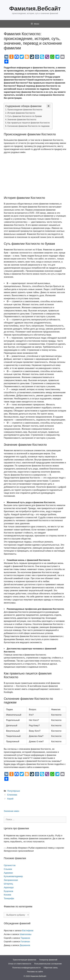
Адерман (8, 873)
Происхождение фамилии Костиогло (25, 110)
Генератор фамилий (48, 960)
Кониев (7, 895)
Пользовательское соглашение (48, 964)
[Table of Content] (49, 106)
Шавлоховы (26, 934)
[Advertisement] (35, 175)
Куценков (8, 891)
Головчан (25, 942)
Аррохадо (9, 887)
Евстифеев (28, 931)
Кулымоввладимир (13, 876)
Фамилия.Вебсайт (35, 8)
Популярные (14, 791)
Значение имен (11, 811)
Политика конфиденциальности (26, 968)
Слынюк (8, 869)
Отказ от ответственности (20, 964)
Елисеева (12, 795)
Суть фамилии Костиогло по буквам (25, 116)
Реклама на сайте (35, 972)
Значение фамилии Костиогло (22, 119)
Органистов (10, 865)
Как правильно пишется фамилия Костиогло (29, 123)
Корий (10, 799)
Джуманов (25, 945)
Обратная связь (51, 968)
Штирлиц (8, 884)
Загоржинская (11, 880)
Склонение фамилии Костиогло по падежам (28, 126)
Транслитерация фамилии (24, 960)
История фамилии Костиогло (21, 113)
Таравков (25, 938)
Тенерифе (9, 898)
